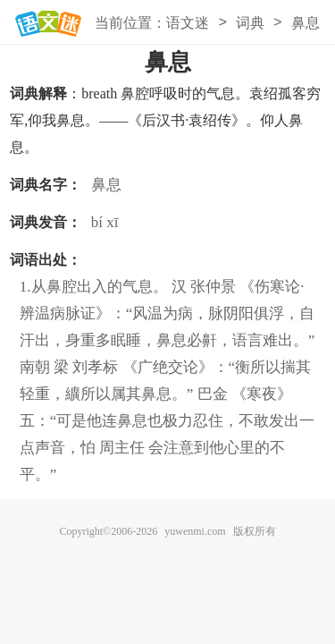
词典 (250, 23)
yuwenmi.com (195, 531)
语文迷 (188, 23)
